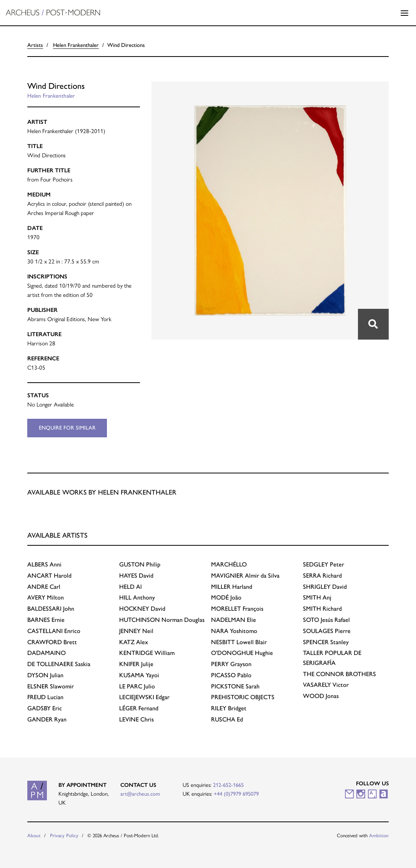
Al (131, 587)
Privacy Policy (64, 836)
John (51, 609)
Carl (44, 587)
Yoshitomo (234, 631)
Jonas (321, 696)
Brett (52, 642)
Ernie (46, 620)
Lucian (45, 697)
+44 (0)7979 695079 (236, 794)
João (226, 597)
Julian (45, 675)
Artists (35, 45)
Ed (227, 719)
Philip (140, 564)
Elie (234, 620)
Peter (324, 564)
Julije (136, 664)
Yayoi (139, 675)
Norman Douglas (162, 620)
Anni (44, 564)
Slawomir (51, 686)
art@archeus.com (140, 794)
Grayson (231, 664)
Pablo (231, 675)
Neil (136, 631)
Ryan (47, 719)
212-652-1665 (228, 785)
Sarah (235, 686)
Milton (46, 597)
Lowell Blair (239, 642)
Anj (317, 597)
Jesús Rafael (326, 620)
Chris (136, 719)
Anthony (137, 597)
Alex (134, 642)
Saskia (59, 664)
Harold (49, 576)
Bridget (229, 708)
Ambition (379, 836)
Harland (232, 587)
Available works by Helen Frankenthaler (102, 492)
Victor (326, 685)
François (237, 609)
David (136, 576)
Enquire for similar (67, 428)
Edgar (144, 697)
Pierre (327, 631)
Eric (45, 708)
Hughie (242, 653)
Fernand (139, 708)
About (34, 836)
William (147, 653)
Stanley (326, 642)
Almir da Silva (245, 576)
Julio (137, 686)
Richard (322, 576)
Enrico (54, 631)
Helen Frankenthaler (76, 45)
